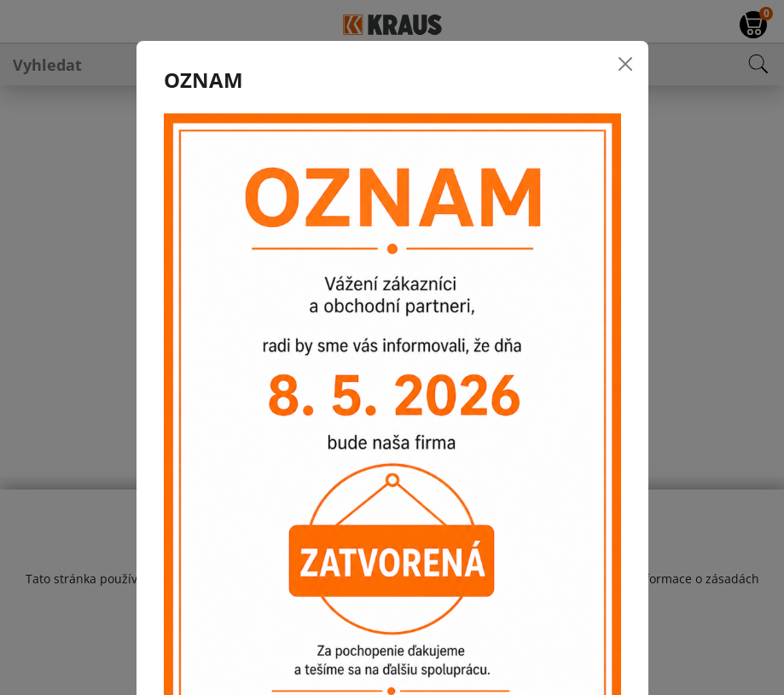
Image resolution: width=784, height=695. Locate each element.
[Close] (625, 64)
